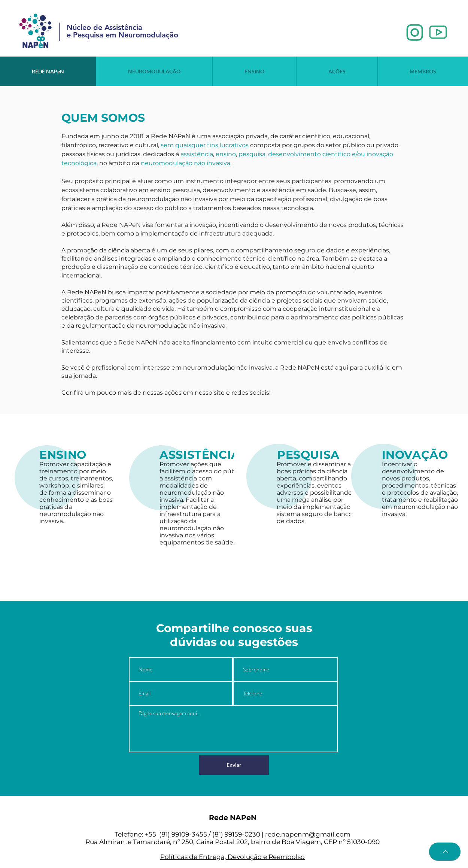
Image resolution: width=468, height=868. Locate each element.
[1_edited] (415, 33)
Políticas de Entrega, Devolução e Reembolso (233, 857)
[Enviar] (234, 765)
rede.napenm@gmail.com (308, 834)
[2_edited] (438, 33)
